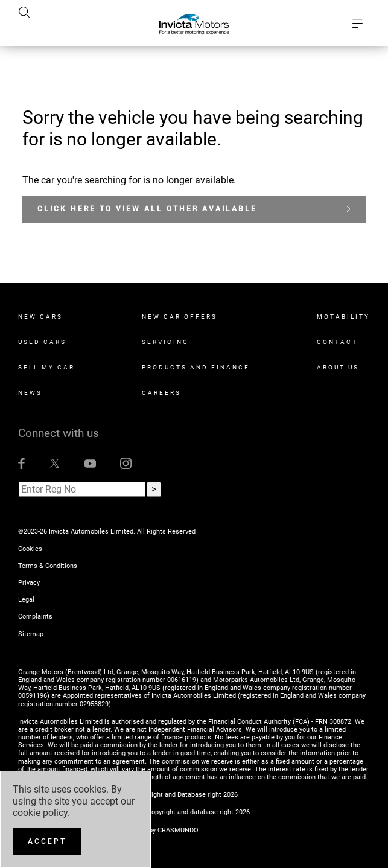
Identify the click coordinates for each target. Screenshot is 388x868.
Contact (337, 342)
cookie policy (40, 813)
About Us (338, 367)
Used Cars (42, 342)
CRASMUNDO (178, 830)
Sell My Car (46, 367)
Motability (343, 317)
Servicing (165, 342)
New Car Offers (180, 317)
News (30, 393)
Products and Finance (196, 367)
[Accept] (47, 842)
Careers (161, 393)
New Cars (40, 317)
